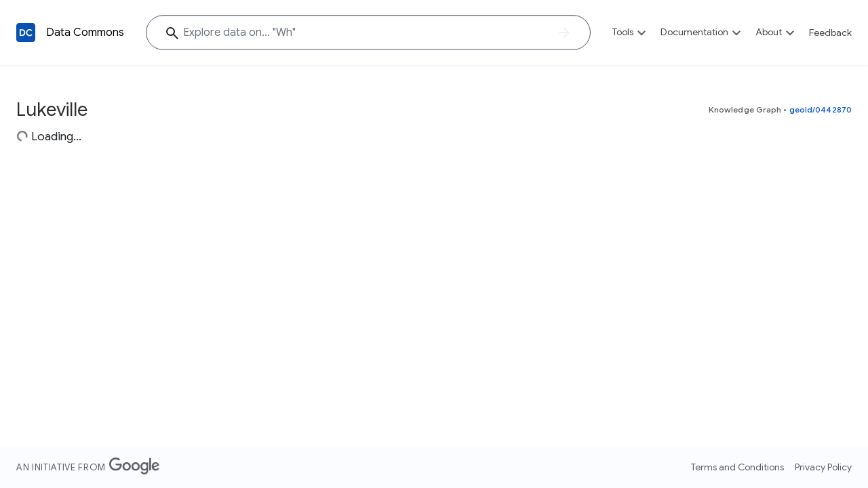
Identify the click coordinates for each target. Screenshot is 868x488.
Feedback (830, 33)
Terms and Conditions (737, 467)
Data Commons (85, 33)
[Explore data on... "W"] (368, 33)
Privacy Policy (823, 467)
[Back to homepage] (26, 33)
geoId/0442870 (821, 109)
